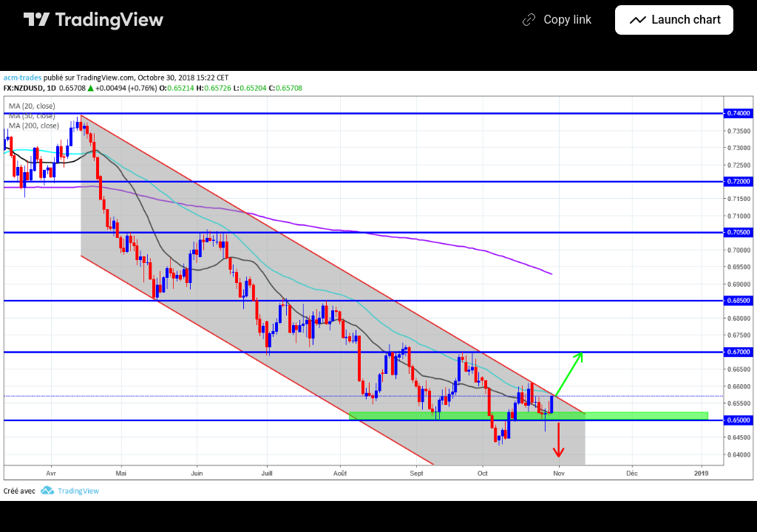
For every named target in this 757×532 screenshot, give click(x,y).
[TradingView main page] (94, 20)
